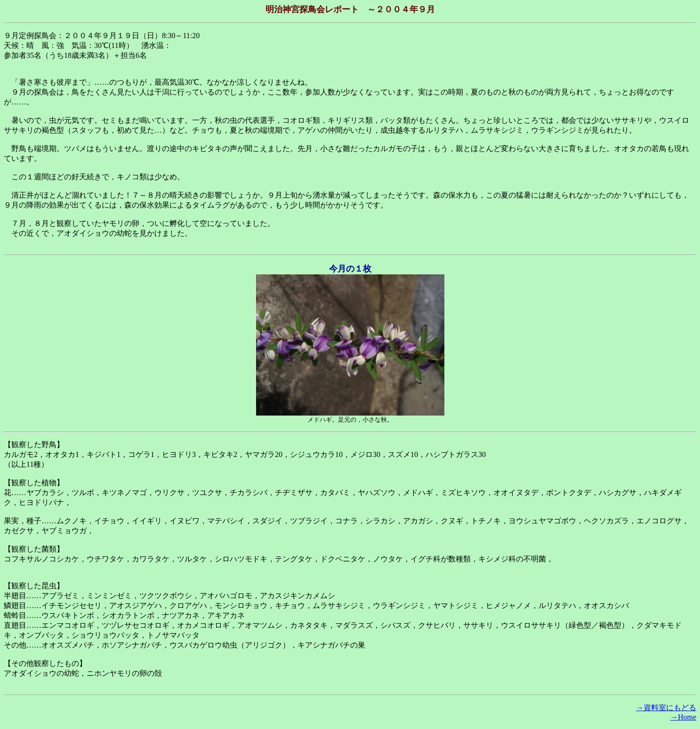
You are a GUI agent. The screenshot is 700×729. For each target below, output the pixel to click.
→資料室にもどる (666, 708)
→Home (683, 717)
